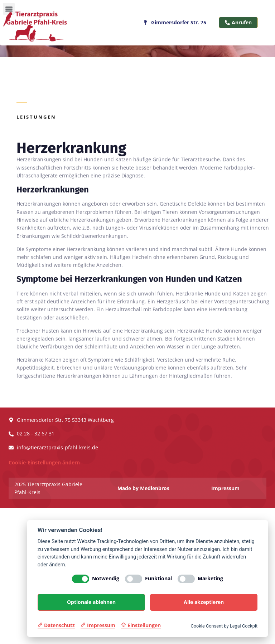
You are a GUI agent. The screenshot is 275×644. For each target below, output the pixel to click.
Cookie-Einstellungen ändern (44, 462)
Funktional (158, 579)
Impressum (225, 488)
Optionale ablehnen (91, 602)
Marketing (210, 579)
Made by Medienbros (143, 488)
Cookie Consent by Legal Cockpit (224, 626)
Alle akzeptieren (204, 602)
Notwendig (106, 579)
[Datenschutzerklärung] (56, 626)
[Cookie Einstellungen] (141, 626)
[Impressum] (98, 626)
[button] (9, 9)
